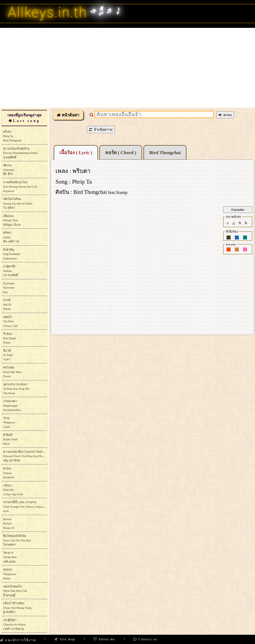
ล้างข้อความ (101, 130)
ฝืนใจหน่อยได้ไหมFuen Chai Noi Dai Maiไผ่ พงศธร (17, 540)
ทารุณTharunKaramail (9, 473)
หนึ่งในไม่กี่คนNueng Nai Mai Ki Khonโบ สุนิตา (18, 203)
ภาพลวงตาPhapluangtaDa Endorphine (12, 405)
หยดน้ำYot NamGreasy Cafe (10, 321)
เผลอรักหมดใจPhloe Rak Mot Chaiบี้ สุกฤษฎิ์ (15, 591)
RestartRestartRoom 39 (9, 523)
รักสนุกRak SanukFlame (10, 338)
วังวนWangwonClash (9, 422)
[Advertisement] (128, 68)
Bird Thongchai (165, 153)
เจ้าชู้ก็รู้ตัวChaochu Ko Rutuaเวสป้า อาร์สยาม (14, 625)
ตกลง (225, 115)
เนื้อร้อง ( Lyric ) (76, 153)
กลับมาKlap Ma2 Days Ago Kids (13, 490)
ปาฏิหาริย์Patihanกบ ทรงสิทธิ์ (11, 271)
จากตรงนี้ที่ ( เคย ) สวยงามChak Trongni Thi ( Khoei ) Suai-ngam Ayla (26, 506)
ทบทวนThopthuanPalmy (10, 574)
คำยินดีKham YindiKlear (10, 439)
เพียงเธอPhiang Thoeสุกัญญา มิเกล (12, 220)
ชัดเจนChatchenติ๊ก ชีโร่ (9, 170)
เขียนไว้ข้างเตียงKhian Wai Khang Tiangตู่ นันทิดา (17, 608)
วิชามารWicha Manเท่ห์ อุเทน (10, 557)
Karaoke (238, 210)
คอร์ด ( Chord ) (121, 153)
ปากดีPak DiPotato (7, 304)
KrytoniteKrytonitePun (9, 288)
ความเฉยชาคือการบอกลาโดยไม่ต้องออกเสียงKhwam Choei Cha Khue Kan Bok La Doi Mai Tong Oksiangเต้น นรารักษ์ (39, 456)
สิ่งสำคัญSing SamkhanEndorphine (12, 254)
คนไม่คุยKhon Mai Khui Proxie (12, 372)
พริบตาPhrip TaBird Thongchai (12, 136)
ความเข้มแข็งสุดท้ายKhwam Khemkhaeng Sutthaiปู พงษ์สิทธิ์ (20, 153)
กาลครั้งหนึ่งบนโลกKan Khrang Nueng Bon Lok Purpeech (20, 187)
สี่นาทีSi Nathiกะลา (8, 355)
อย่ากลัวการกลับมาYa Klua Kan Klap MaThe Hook (16, 389)
